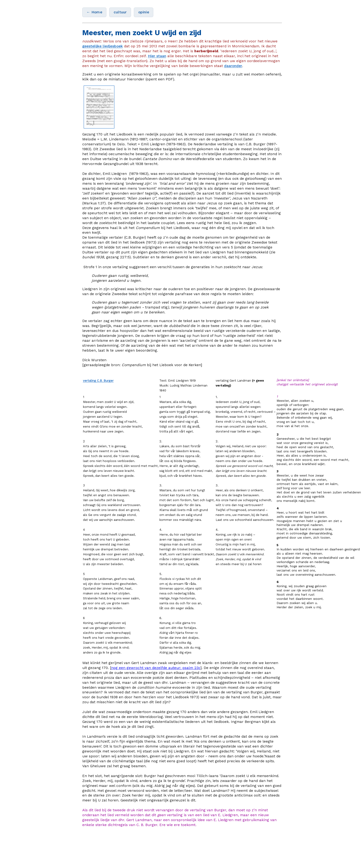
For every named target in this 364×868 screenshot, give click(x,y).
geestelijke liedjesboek (103, 46)
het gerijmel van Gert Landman (130, 663)
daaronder (233, 66)
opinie (144, 12)
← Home (94, 12)
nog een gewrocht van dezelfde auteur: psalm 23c (156, 668)
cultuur (120, 12)
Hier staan (157, 56)
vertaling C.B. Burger (98, 381)
